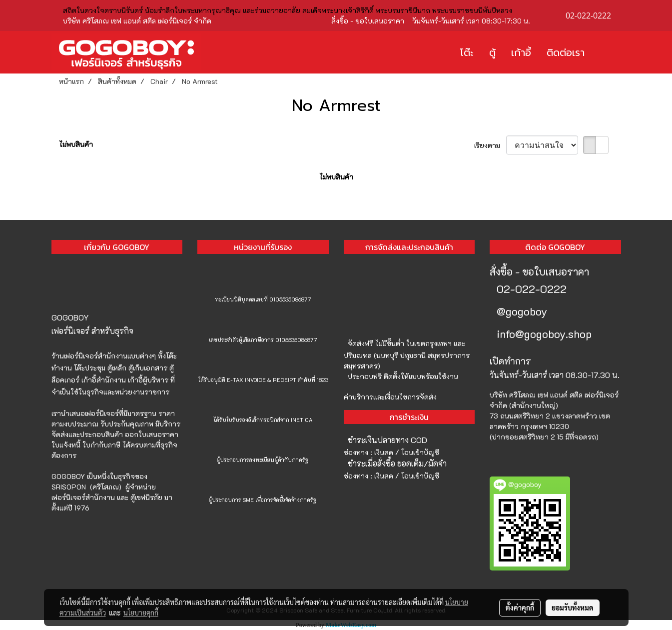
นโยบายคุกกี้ (141, 612)
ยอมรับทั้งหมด (573, 607)
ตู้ (492, 52)
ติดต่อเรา (566, 52)
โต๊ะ (467, 52)
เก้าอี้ (521, 52)
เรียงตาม (490, 145)
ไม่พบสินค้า (76, 144)
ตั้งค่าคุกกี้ (520, 607)
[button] (607, 52)
